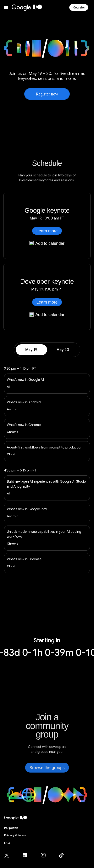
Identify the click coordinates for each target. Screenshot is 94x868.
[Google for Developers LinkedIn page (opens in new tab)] (27, 855)
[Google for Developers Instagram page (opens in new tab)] (46, 855)
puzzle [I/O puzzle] (11, 828)
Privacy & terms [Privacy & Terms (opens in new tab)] (15, 835)
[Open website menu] (6, 7)
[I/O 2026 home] (27, 7)
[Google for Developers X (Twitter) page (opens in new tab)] (9, 855)
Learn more (47, 231)
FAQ (7, 843)
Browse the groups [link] (47, 768)
